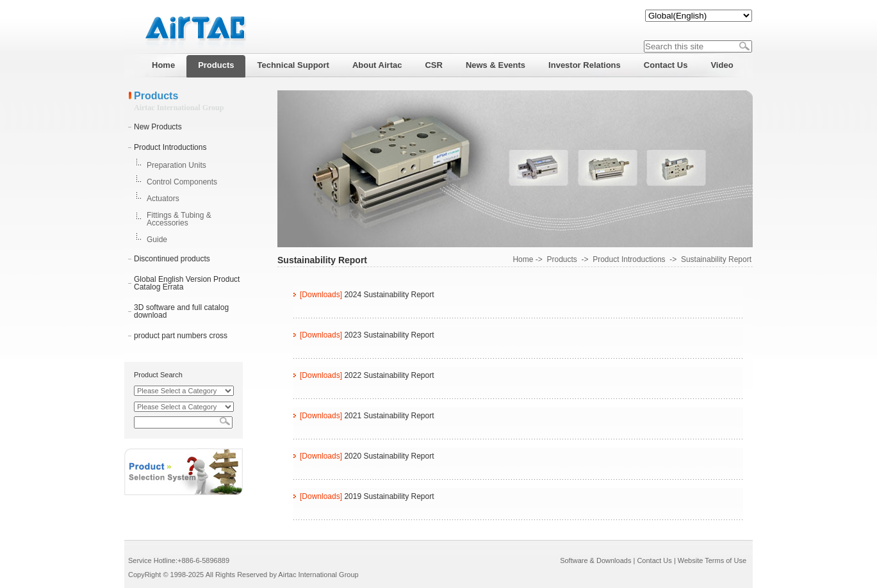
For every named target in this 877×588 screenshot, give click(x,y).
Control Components (182, 182)
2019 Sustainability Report (389, 496)
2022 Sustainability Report (389, 375)
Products (561, 259)
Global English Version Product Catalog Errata (187, 283)
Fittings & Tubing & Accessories (179, 219)
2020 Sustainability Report (389, 456)
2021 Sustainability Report (389, 416)
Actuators (163, 199)
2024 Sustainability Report (389, 295)
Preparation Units (176, 165)
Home (523, 259)
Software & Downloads (595, 560)
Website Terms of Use (712, 560)
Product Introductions (170, 147)
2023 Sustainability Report (389, 335)
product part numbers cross (181, 336)
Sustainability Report (716, 259)
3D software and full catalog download (181, 311)
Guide (157, 240)
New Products (158, 127)
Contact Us (654, 560)
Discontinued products (172, 259)
